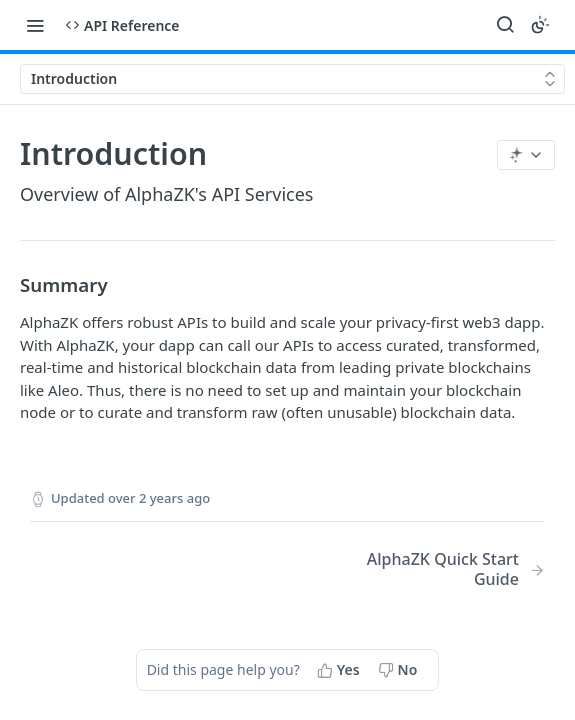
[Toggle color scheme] (540, 25)
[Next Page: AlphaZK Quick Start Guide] (434, 569)
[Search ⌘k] (505, 25)
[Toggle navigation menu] (35, 25)
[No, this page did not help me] (400, 670)
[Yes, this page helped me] (340, 670)
